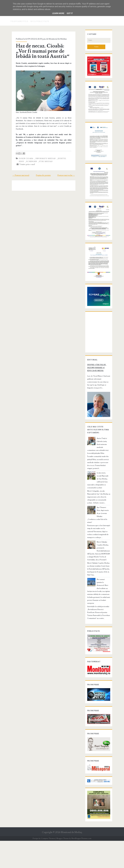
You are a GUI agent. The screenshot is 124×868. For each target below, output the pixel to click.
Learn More (58, 13)
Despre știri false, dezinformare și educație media (99, 409)
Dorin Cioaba (24, 156)
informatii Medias (43, 156)
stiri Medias (36, 159)
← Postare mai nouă (18, 173)
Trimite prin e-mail (23, 162)
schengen (22, 159)
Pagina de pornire (43, 173)
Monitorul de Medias (55, 39)
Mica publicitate (40, 21)
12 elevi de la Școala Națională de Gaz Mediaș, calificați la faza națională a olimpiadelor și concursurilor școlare (99, 513)
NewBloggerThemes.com (81, 866)
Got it (70, 13)
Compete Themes (48, 866)
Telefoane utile (19, 21)
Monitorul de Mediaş (71, 859)
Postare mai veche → (69, 173)
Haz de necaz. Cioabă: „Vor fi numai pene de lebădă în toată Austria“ (44, 51)
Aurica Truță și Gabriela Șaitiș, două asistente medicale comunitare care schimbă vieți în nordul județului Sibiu (98, 484)
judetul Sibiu (63, 156)
